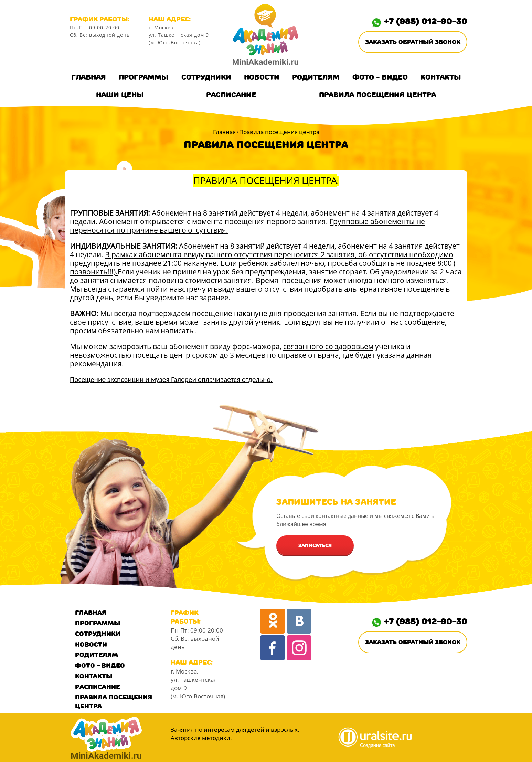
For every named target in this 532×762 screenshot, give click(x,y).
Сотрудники (206, 77)
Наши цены (120, 95)
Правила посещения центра (377, 95)
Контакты (441, 77)
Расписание (231, 95)
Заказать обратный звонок (413, 42)
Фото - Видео (380, 77)
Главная (89, 77)
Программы (144, 77)
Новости (262, 77)
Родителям (316, 77)
